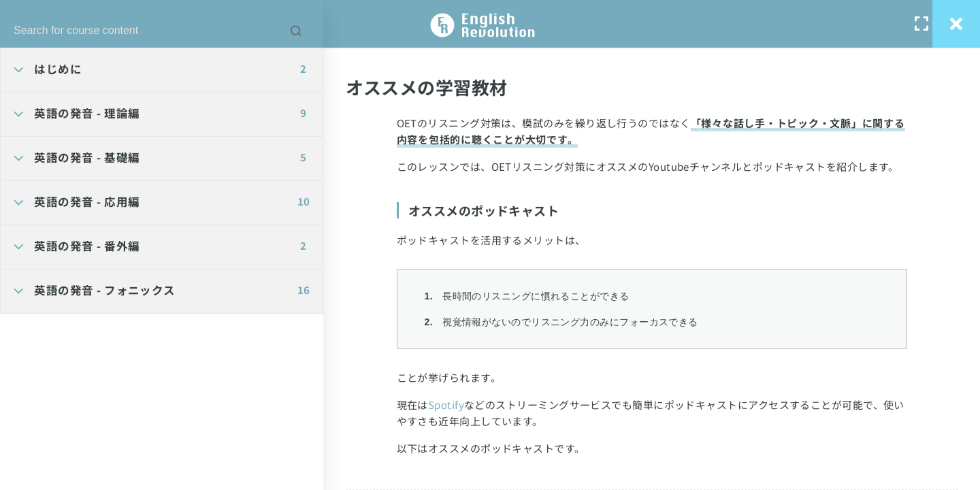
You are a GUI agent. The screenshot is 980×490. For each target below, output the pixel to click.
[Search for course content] (296, 31)
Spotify (446, 405)
